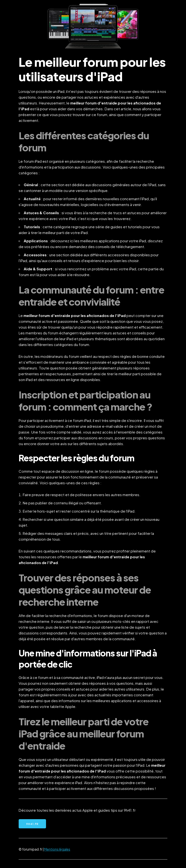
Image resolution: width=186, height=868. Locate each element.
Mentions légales (57, 849)
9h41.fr (32, 824)
